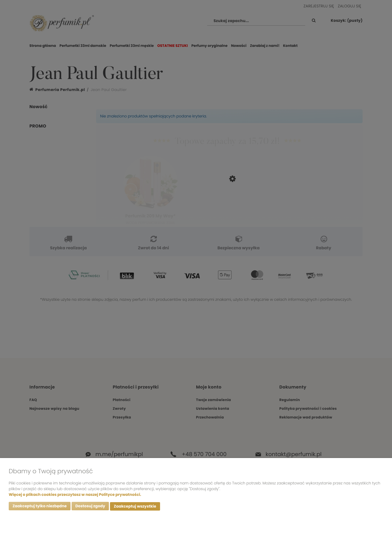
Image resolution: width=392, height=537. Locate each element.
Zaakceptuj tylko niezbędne (40, 507)
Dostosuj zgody (90, 507)
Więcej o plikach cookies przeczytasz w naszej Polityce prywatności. (75, 495)
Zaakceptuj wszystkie (135, 507)
